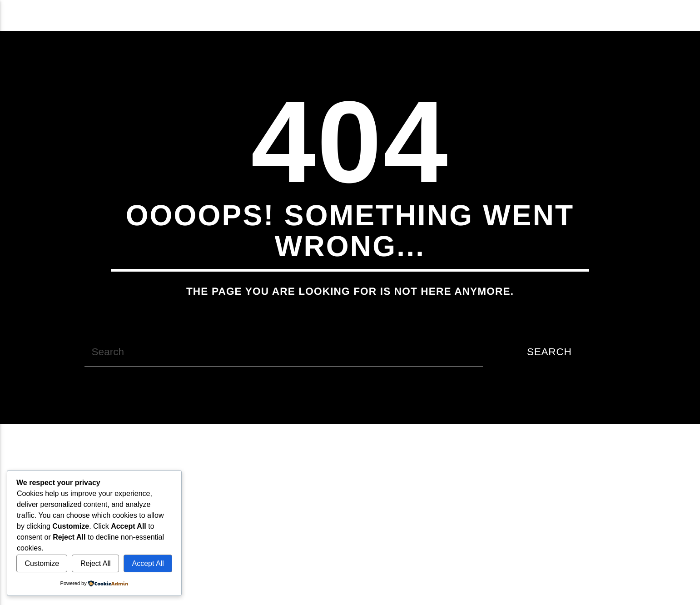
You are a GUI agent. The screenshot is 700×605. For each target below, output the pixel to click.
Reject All (96, 563)
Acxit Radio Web (84, 15)
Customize (42, 563)
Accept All (148, 563)
